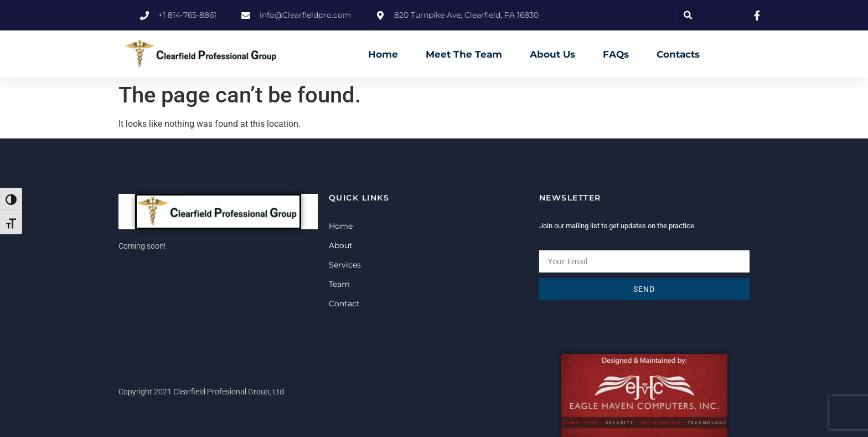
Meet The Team (464, 54)
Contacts (678, 54)
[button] (688, 15)
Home (383, 54)
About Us (552, 54)
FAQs (616, 54)
